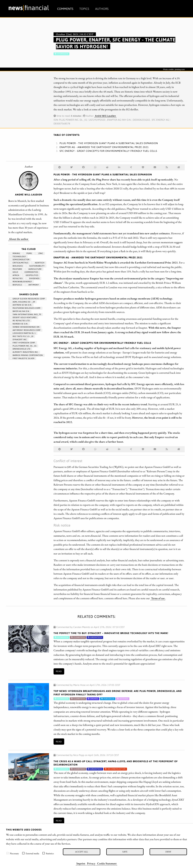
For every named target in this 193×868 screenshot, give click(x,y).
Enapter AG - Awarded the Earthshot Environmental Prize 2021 (104, 147)
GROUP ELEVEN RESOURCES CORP (28, 299)
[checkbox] (8, 853)
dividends (33, 278)
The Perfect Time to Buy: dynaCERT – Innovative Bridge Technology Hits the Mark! (111, 633)
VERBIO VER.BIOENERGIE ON (25, 327)
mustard (16, 269)
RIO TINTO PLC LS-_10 (22, 336)
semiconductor (20, 260)
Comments (65, 9)
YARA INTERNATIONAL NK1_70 (26, 314)
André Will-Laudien (105, 116)
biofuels (16, 285)
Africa (15, 275)
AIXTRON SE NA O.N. (21, 305)
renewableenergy (21, 282)
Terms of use (158, 598)
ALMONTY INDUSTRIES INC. (24, 352)
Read (59, 671)
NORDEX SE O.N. (19, 324)
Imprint (81, 863)
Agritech (38, 263)
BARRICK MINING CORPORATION (26, 355)
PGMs (28, 253)
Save (125, 852)
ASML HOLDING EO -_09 (23, 302)
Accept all (81, 852)
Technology (18, 257)
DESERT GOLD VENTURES (23, 317)
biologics (16, 266)
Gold (14, 272)
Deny (168, 852)
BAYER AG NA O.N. (20, 311)
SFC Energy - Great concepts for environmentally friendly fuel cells (108, 151)
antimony (32, 285)
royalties (16, 278)
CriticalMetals (19, 263)
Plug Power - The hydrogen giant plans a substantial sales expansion (109, 143)
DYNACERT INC (18, 340)
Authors (102, 9)
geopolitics (31, 275)
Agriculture (34, 269)
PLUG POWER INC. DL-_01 (23, 346)
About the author (19, 239)
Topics (84, 9)
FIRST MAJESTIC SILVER (22, 358)
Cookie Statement (107, 863)
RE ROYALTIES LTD (20, 321)
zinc (39, 253)
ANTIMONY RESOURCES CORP (25, 330)
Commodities (30, 272)
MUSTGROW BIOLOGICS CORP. (25, 308)
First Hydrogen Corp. (23, 343)
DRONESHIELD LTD (20, 349)
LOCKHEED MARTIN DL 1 (23, 333)
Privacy (91, 863)
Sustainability (36, 266)
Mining (15, 253)
